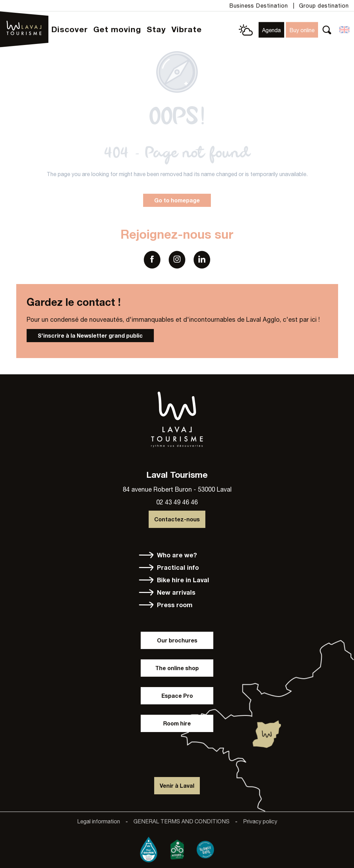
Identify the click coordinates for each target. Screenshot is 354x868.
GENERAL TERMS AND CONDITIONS (181, 821)
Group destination (324, 6)
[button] (327, 30)
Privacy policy (260, 821)
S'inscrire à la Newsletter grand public (90, 335)
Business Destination (259, 6)
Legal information (99, 821)
